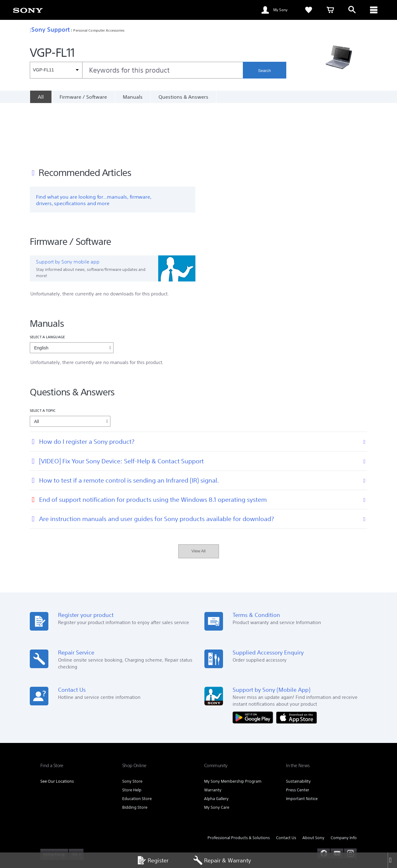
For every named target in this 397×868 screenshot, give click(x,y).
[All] (41, 97)
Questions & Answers (183, 97)
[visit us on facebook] (324, 799)
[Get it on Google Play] (254, 663)
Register (153, 860)
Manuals (133, 97)
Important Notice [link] (302, 745)
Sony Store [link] (132, 727)
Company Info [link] (344, 784)
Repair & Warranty (222, 860)
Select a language (47, 283)
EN (75, 800)
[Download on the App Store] (297, 663)
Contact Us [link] (286, 784)
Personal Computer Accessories (99, 30)
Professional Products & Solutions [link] (239, 784)
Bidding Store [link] (135, 753)
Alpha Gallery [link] (216, 745)
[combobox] (136, 70)
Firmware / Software (83, 97)
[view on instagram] (350, 799)
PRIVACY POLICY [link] (54, 834)
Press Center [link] (298, 736)
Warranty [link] (213, 736)
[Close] (392, 860)
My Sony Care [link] (217, 753)
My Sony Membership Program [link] (233, 727)
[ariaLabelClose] (374, 10)
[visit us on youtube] (337, 799)
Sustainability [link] (298, 727)
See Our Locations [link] (57, 727)
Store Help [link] (132, 736)
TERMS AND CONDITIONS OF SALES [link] (141, 829)
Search (264, 71)
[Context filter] (56, 70)
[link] (28, 10)
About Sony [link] (313, 784)
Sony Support (50, 29)
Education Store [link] (137, 745)
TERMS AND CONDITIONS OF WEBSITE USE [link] (75, 829)
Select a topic (43, 356)
